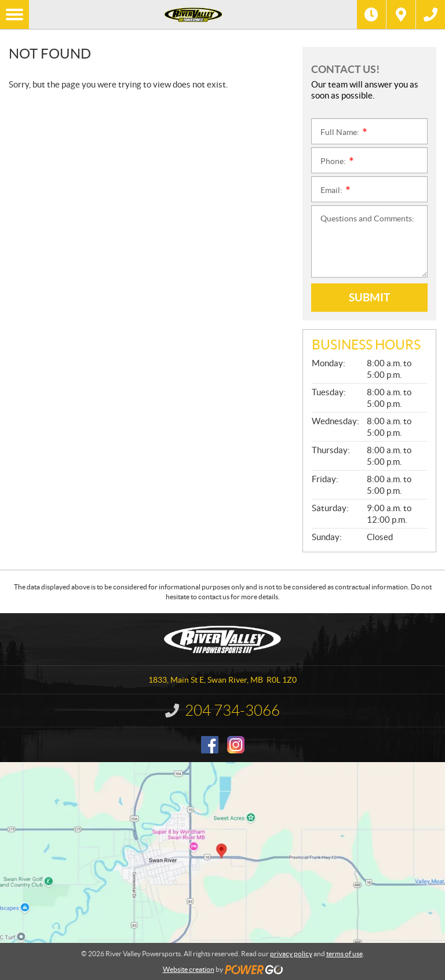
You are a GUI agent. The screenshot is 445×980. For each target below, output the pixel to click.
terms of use (344, 954)
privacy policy (291, 954)
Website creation (189, 969)
